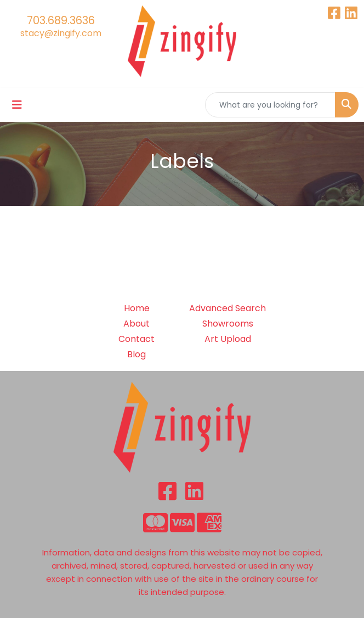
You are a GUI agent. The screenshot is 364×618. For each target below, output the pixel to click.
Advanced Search (228, 308)
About (136, 324)
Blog (136, 354)
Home (137, 308)
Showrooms (228, 324)
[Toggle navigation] (17, 105)
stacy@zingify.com (61, 33)
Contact (136, 339)
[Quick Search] (270, 105)
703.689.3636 (61, 20)
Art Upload (228, 339)
